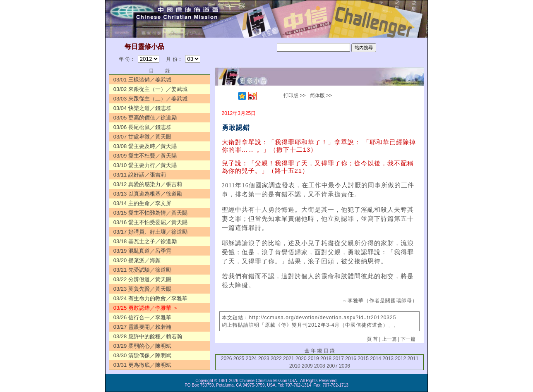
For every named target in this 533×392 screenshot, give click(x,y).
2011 (413, 359)
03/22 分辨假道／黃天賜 (142, 279)
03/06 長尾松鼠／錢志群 (142, 127)
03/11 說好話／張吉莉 (140, 175)
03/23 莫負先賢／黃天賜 (142, 289)
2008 (320, 366)
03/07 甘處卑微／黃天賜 (142, 137)
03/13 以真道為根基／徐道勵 (148, 194)
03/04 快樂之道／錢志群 (142, 108)
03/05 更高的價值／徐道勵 (145, 118)
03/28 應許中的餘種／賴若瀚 (148, 336)
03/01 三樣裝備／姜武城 (142, 80)
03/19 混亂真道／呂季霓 (142, 251)
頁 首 (372, 339)
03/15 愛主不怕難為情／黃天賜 (150, 213)
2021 (289, 359)
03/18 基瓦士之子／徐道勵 (145, 241)
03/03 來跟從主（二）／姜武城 (150, 99)
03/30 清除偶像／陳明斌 (145, 355)
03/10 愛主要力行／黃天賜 (145, 165)
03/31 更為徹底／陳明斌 (142, 365)
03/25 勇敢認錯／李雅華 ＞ (146, 308)
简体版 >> (321, 96)
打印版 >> (294, 96)
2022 (276, 359)
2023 (264, 359)
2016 (351, 359)
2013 (388, 359)
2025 (239, 359)
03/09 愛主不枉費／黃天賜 (145, 156)
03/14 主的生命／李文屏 (142, 203)
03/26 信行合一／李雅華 (142, 317)
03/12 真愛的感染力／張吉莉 (148, 184)
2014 (376, 359)
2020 (301, 359)
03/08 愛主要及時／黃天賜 (145, 146)
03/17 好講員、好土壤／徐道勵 (150, 232)
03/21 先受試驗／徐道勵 (142, 270)
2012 (400, 359)
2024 (251, 359)
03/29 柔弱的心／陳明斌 (142, 346)
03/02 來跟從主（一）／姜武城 (150, 89)
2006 (345, 366)
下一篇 (408, 339)
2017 (338, 359)
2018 (326, 359)
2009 (307, 366)
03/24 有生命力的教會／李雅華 (150, 298)
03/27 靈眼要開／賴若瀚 (142, 327)
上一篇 (389, 339)
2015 (363, 359)
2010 (295, 366)
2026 (227, 359)
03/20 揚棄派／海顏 (137, 260)
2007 (332, 366)
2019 (313, 359)
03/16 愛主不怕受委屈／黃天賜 (150, 222)
